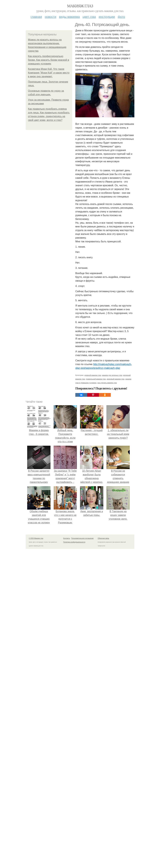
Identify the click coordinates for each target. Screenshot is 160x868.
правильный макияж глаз (96, 767)
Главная (36, 17)
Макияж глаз (80, 6)
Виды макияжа (69, 17)
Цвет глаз (89, 17)
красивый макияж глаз (116, 767)
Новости (50, 17)
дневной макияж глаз (93, 764)
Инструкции (107, 17)
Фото (121, 17)
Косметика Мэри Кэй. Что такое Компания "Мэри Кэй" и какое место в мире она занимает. (49, 73)
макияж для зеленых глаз (112, 764)
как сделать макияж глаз (107, 771)
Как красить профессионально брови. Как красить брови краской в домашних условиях (48, 60)
